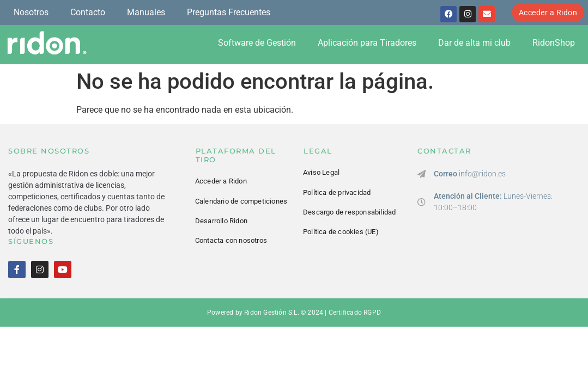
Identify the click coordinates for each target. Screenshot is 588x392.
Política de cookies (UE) (341, 232)
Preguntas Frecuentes (229, 12)
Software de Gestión (257, 43)
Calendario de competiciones (241, 201)
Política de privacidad (337, 192)
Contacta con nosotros (231, 240)
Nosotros (31, 12)
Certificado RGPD (355, 313)
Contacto (88, 12)
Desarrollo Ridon (221, 221)
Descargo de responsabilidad (349, 212)
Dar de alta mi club (474, 43)
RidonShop (554, 43)
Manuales (146, 12)
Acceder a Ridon (221, 181)
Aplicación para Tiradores (367, 43)
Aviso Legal (321, 172)
